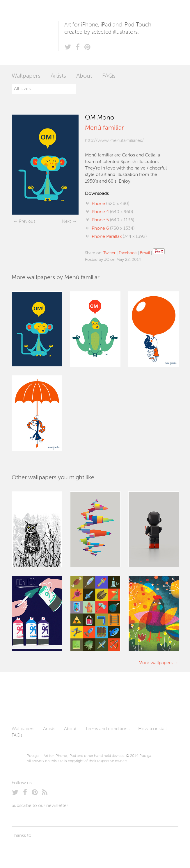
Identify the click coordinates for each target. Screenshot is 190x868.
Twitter (109, 253)
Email (145, 253)
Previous (27, 221)
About (84, 76)
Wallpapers (26, 76)
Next (66, 221)
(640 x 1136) (112, 220)
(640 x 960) (112, 212)
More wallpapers (156, 663)
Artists (58, 76)
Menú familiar (104, 128)
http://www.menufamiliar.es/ (114, 141)
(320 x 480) (110, 204)
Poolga (35, 32)
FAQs (109, 76)
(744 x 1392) (119, 237)
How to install (152, 729)
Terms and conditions (107, 729)
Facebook (128, 253)
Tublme (66, 849)
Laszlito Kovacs (22, 849)
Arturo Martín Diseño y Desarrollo (42, 849)
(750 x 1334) (112, 229)
